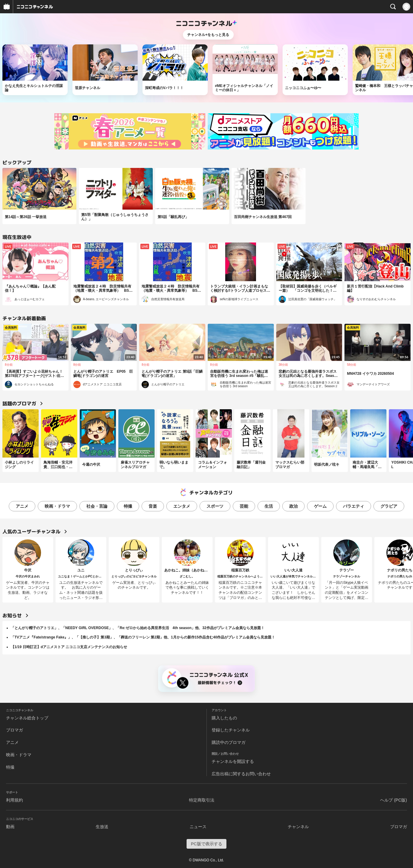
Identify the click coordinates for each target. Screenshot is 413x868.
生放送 (102, 827)
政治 (293, 506)
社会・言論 (97, 506)
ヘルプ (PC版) (394, 800)
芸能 (244, 506)
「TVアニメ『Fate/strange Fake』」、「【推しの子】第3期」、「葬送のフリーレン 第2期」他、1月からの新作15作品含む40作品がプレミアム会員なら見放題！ (143, 637)
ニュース (198, 827)
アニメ (22, 506)
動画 (10, 827)
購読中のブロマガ (229, 742)
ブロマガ (14, 730)
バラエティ (354, 506)
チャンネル (298, 827)
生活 (269, 506)
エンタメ (182, 506)
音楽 (153, 506)
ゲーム (320, 506)
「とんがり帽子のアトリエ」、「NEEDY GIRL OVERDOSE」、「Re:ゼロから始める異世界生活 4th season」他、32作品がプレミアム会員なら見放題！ (138, 628)
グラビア (389, 506)
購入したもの (224, 718)
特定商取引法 (202, 800)
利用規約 (14, 800)
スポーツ (215, 506)
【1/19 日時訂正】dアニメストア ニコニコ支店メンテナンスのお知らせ (69, 647)
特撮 (128, 506)
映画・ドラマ (57, 506)
